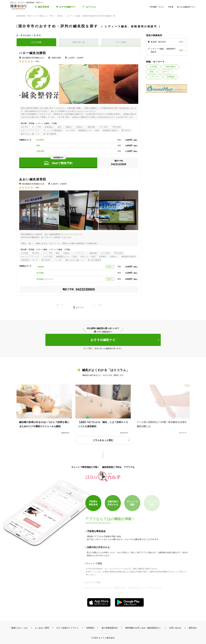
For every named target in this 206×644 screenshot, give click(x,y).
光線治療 (40, 151)
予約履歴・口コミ (157, 7)
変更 (181, 42)
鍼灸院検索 (44, 7)
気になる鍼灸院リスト (186, 7)
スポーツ (165, 72)
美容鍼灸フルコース (45, 279)
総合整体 (40, 140)
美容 (152, 72)
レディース (154, 77)
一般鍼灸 (40, 267)
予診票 (171, 7)
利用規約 (90, 628)
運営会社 (193, 628)
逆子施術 (40, 273)
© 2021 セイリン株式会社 (103, 638)
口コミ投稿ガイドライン (68, 628)
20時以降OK (170, 67)
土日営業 (153, 67)
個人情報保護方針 (110, 628)
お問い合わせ (175, 628)
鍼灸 (38, 145)
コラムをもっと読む (103, 440)
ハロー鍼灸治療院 (33, 53)
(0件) (37, 61)
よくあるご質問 (42, 628)
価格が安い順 (79, 42)
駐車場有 (171, 77)
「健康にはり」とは (18, 628)
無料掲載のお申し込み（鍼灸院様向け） (143, 628)
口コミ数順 (121, 42)
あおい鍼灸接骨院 (33, 179)
